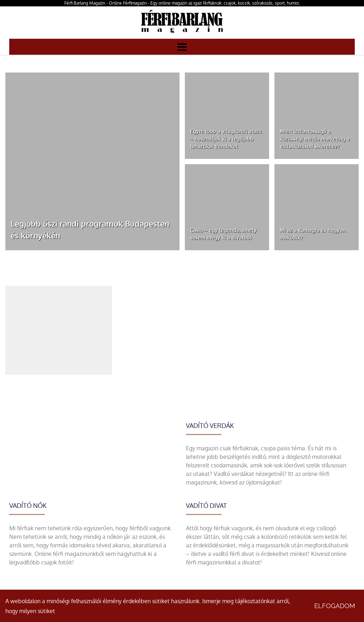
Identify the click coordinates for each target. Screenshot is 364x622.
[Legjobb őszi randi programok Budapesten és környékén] (92, 161)
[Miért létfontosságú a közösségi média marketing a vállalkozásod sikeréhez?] (317, 116)
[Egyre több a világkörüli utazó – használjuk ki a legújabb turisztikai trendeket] (227, 116)
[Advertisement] (59, 330)
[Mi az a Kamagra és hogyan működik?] (317, 207)
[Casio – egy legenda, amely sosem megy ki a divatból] (227, 207)
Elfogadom (335, 606)
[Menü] (182, 47)
